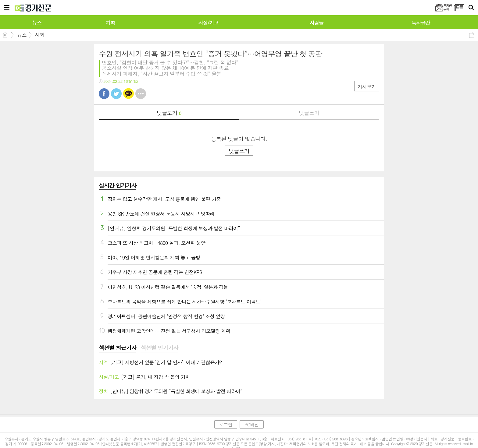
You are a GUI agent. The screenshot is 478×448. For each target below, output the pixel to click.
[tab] (118, 348)
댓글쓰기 (309, 113)
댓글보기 (169, 113)
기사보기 (367, 87)
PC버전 (252, 424)
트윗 (116, 94)
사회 (40, 35)
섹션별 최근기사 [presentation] (118, 348)
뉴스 (22, 35)
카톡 (128, 94)
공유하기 (472, 35)
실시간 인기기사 (118, 185)
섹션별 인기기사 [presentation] (159, 348)
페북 (104, 94)
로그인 (226, 424)
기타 (141, 94)
